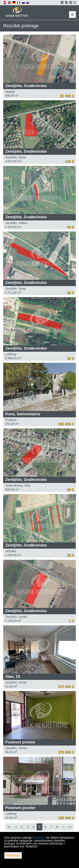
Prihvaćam (13, 855)
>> (70, 827)
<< (9, 827)
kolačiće (39, 838)
